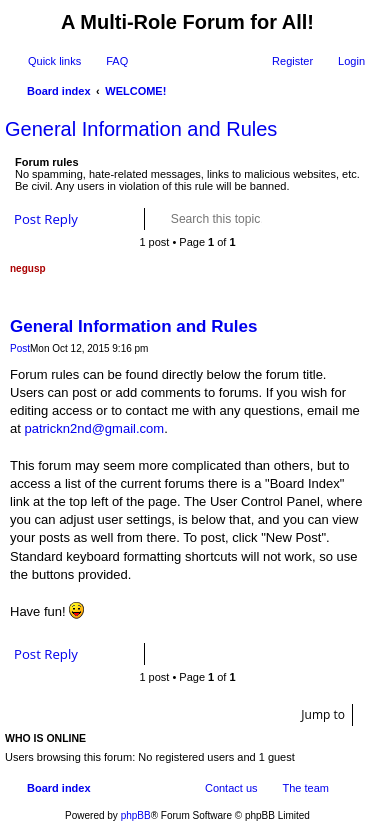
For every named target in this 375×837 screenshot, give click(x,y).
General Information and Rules (141, 129)
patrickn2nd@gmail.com (94, 428)
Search (292, 219)
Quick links (54, 61)
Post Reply (46, 219)
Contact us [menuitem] (231, 788)
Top (359, 627)
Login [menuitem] (351, 61)
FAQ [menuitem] (117, 61)
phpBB (136, 815)
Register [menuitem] (292, 61)
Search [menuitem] (357, 93)
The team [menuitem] (306, 788)
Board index (59, 788)
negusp (28, 268)
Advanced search (320, 219)
